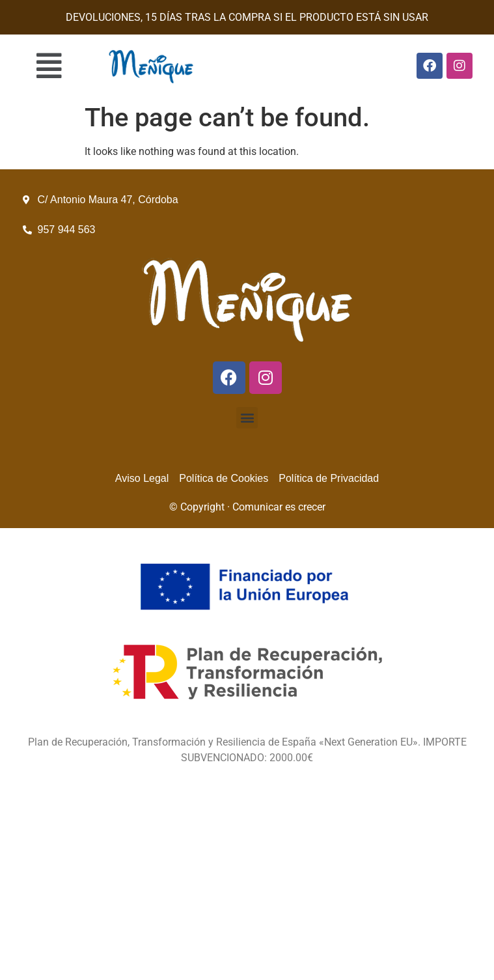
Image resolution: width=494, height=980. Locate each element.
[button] (49, 66)
